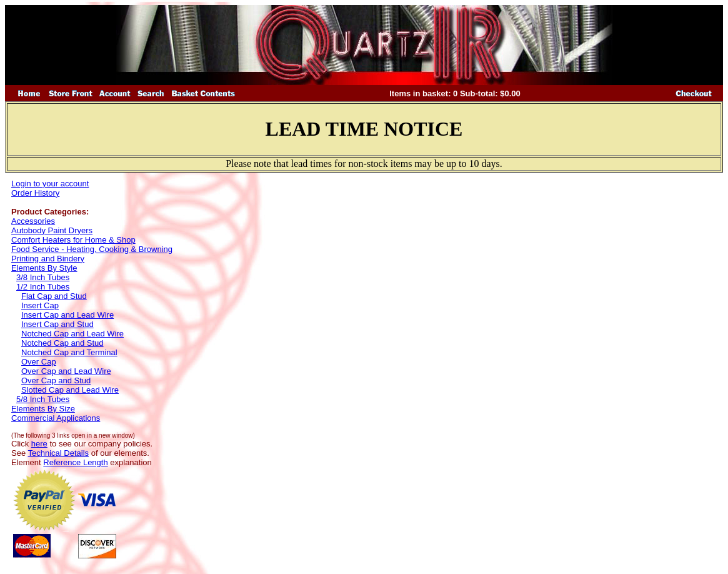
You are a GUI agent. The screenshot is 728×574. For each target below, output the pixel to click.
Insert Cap (40, 305)
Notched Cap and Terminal (69, 352)
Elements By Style (44, 268)
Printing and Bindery (48, 259)
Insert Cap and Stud (57, 324)
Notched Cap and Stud (62, 343)
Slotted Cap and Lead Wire (70, 390)
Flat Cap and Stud (54, 296)
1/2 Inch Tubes (43, 287)
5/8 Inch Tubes (43, 399)
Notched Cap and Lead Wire (72, 334)
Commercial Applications (56, 418)
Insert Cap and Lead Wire (67, 315)
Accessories (33, 221)
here (39, 444)
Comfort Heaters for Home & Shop (73, 240)
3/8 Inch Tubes (43, 277)
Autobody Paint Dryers (52, 230)
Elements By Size (43, 409)
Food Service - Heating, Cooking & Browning (92, 249)
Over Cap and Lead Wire (66, 371)
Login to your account (50, 184)
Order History (35, 193)
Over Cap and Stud (56, 380)
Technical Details (59, 453)
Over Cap (39, 362)
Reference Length (75, 462)
